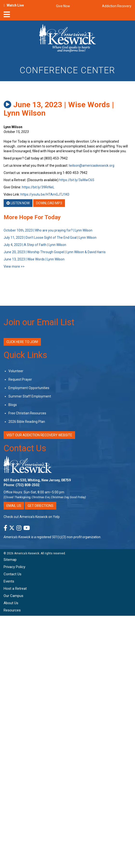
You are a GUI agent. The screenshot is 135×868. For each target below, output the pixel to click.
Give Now (63, 6)
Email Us (14, 506)
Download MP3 (49, 203)
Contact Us (25, 448)
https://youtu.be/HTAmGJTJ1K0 (45, 194)
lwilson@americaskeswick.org (92, 166)
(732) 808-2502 (28, 485)
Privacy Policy (14, 567)
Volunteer (16, 371)
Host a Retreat (15, 589)
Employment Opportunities (29, 388)
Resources (12, 610)
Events (9, 581)
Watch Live (15, 5)
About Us (11, 603)
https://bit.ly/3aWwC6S (77, 180)
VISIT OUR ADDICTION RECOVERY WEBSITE (39, 435)
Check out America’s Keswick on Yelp (32, 517)
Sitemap (10, 560)
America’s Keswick (27, 553)
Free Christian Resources (27, 413)
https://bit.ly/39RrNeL (38, 187)
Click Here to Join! (22, 342)
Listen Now (18, 203)
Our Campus (13, 596)
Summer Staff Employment (30, 396)
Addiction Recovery (117, 6)
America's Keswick (17, 537)
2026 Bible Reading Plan (27, 422)
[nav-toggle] (7, 16)
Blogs (13, 405)
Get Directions (41, 506)
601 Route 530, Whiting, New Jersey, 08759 (37, 480)
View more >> (14, 266)
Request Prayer (20, 379)
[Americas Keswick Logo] (67, 39)
